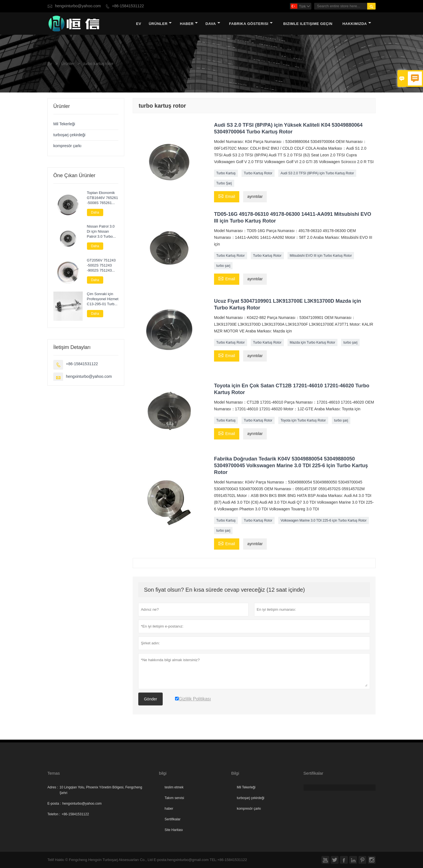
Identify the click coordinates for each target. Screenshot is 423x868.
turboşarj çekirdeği (69, 135)
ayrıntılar (255, 197)
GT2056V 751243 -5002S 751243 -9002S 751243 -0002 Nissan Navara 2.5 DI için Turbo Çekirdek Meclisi (101, 265)
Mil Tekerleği (64, 124)
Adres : (53, 787)
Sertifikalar (173, 819)
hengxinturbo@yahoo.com (78, 6)
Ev (139, 24)
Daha (95, 212)
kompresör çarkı (67, 146)
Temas (54, 773)
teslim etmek (174, 787)
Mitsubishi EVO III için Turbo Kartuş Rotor (321, 256)
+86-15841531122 (128, 6)
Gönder (150, 699)
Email (227, 196)
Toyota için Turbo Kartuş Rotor (303, 420)
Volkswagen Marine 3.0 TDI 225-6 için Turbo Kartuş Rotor (324, 520)
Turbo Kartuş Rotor (258, 173)
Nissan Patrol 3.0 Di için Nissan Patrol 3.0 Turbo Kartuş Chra (101, 232)
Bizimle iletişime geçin (308, 24)
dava (213, 24)
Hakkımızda (357, 24)
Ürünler (160, 24)
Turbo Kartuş (226, 173)
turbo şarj (223, 266)
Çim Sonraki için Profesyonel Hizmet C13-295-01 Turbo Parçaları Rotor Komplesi (103, 299)
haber (189, 24)
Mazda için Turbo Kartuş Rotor (312, 342)
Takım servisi (174, 798)
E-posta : (54, 804)
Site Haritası (174, 830)
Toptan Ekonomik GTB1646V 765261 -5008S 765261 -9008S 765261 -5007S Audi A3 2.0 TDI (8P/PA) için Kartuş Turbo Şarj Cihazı (103, 198)
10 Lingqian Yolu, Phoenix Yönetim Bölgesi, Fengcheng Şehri (101, 790)
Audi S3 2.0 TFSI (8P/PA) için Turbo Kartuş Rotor (317, 173)
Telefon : (54, 814)
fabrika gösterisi (251, 24)
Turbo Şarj (224, 183)
